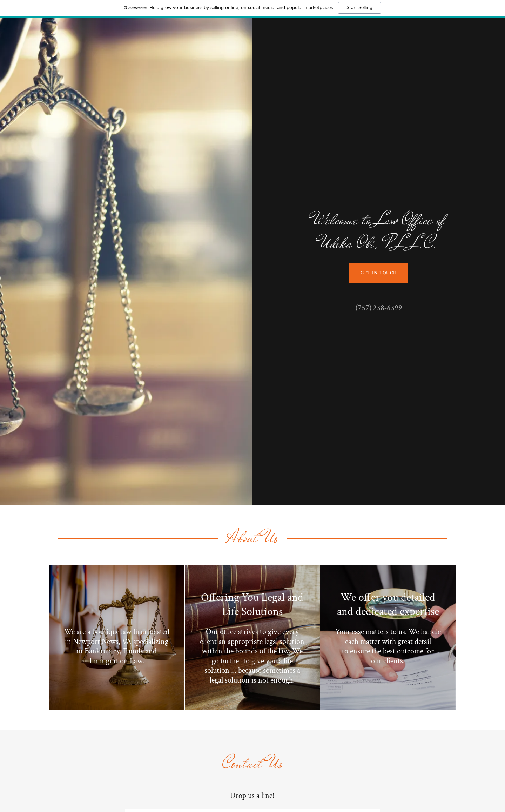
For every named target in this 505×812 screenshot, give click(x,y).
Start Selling (359, 8)
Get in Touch (379, 273)
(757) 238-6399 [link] (379, 308)
